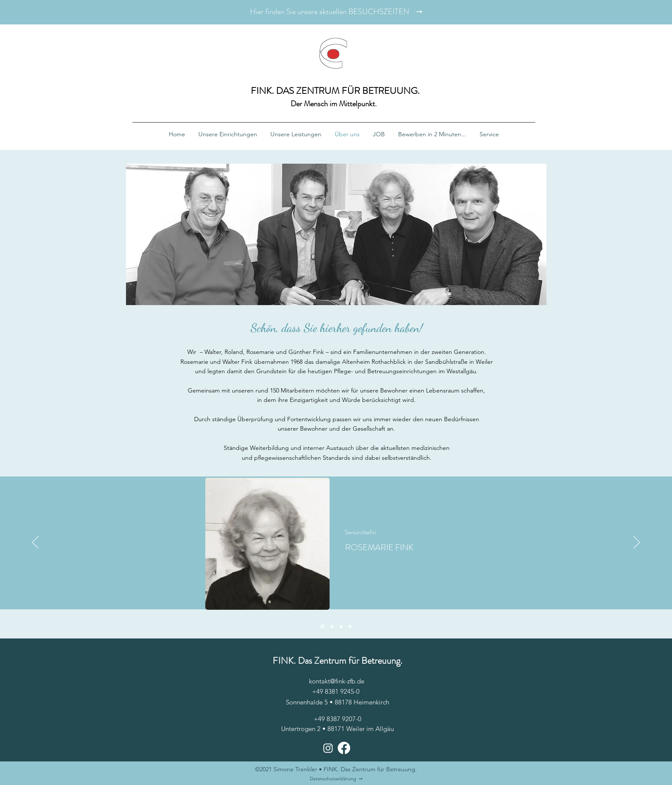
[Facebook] (344, 748)
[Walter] (332, 626)
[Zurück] (35, 543)
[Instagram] (328, 748)
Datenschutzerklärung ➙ (336, 779)
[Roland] (350, 626)
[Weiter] (637, 543)
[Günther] (341, 626)
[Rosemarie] (322, 627)
